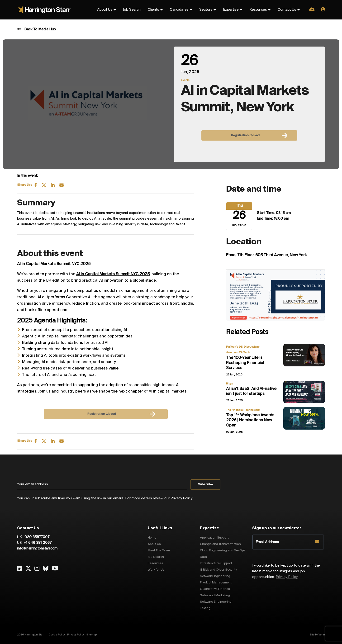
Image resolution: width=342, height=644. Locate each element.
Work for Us (156, 570)
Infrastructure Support (216, 563)
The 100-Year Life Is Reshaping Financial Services (245, 363)
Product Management (216, 583)
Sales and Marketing (215, 595)
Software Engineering (216, 602)
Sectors (206, 10)
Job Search (132, 10)
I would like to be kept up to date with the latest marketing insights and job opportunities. (286, 571)
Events (185, 80)
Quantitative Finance (215, 589)
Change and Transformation (220, 544)
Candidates (179, 10)
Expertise (231, 10)
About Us (105, 10)
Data (203, 557)
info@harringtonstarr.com (37, 549)
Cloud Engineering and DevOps (223, 551)
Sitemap (91, 635)
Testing (205, 608)
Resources (258, 10)
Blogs (230, 384)
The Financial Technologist (243, 410)
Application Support (214, 538)
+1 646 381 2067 (38, 543)
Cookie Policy (57, 635)
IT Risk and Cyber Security (218, 570)
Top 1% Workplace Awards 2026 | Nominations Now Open (250, 420)
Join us (44, 391)
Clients (153, 10)
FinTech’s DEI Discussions (243, 347)
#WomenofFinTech (238, 353)
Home (152, 538)
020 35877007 (36, 537)
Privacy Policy (181, 498)
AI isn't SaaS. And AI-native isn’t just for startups (251, 391)
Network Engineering (215, 576)
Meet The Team (159, 551)
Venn (322, 635)
